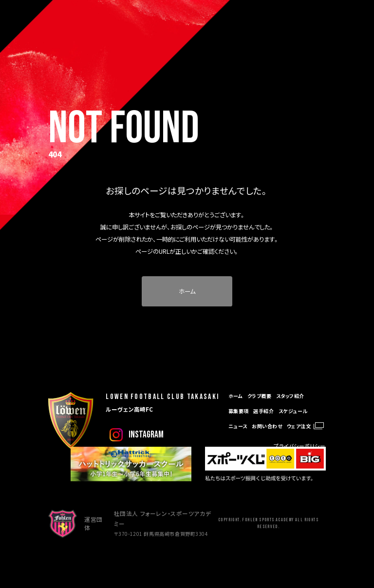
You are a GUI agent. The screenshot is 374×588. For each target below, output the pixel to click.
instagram (146, 435)
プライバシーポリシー (299, 446)
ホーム (187, 291)
